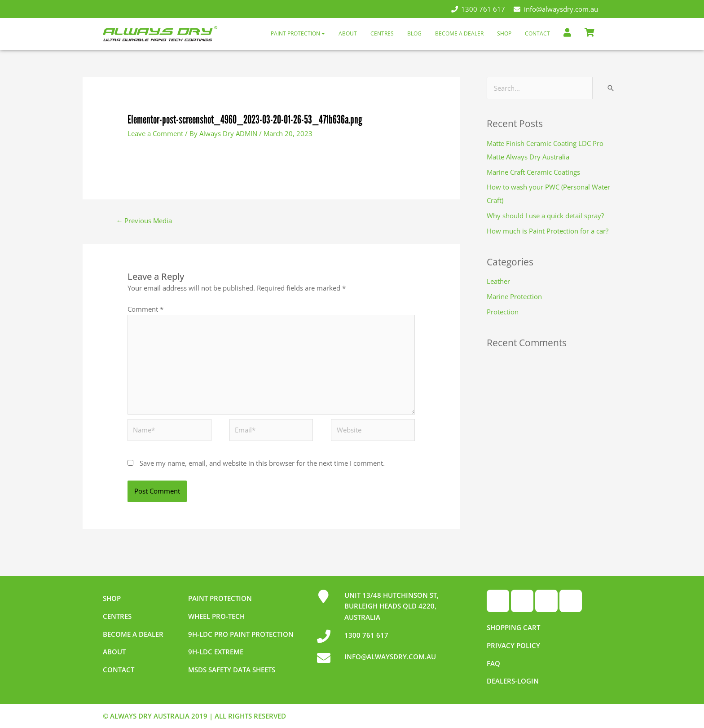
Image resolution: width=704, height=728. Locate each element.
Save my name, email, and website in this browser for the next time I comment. (262, 463)
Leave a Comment (155, 133)
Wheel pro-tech (216, 616)
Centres (382, 33)
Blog (414, 33)
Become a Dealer (459, 33)
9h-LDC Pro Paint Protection (241, 634)
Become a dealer (133, 634)
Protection (503, 312)
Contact (537, 33)
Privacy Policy (513, 645)
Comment (145, 309)
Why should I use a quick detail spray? (545, 216)
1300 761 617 (478, 9)
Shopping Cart (513, 627)
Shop (504, 33)
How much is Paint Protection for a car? (548, 231)
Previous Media (144, 221)
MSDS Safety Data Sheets (232, 670)
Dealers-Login (513, 681)
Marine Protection (514, 296)
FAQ (493, 663)
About (348, 33)
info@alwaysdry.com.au (556, 9)
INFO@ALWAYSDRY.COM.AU (390, 657)
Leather (498, 281)
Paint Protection (298, 33)
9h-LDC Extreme (216, 652)
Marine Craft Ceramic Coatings (533, 172)
